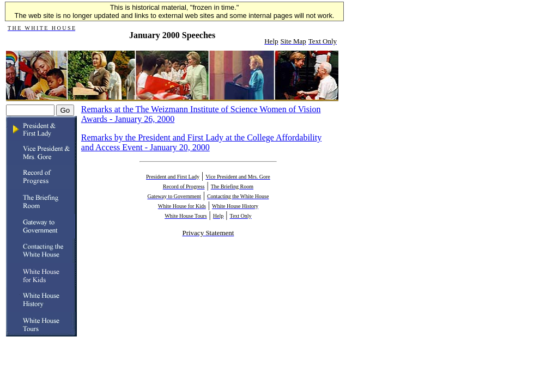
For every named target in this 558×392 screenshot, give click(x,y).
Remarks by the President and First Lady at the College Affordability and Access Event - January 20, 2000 (201, 142)
